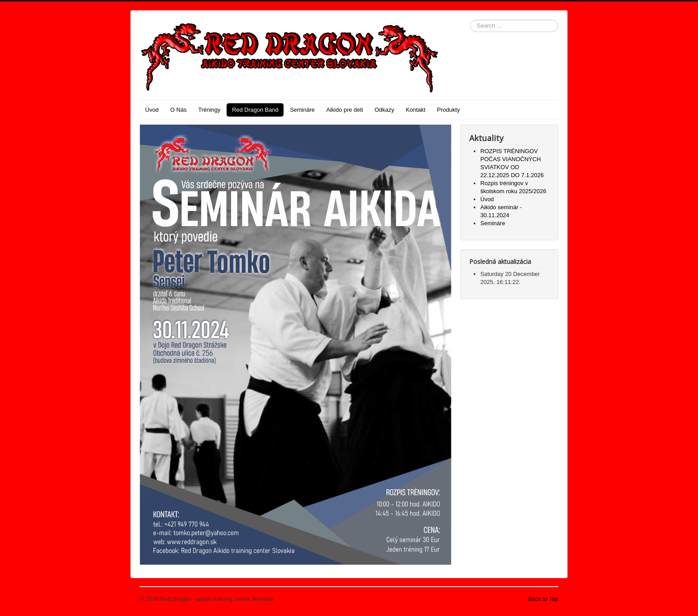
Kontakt (416, 110)
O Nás (178, 110)
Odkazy (384, 110)
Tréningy (209, 110)
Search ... (470, 20)
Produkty (448, 110)
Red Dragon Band (255, 110)
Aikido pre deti (345, 110)
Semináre (302, 110)
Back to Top (543, 599)
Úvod (152, 110)
